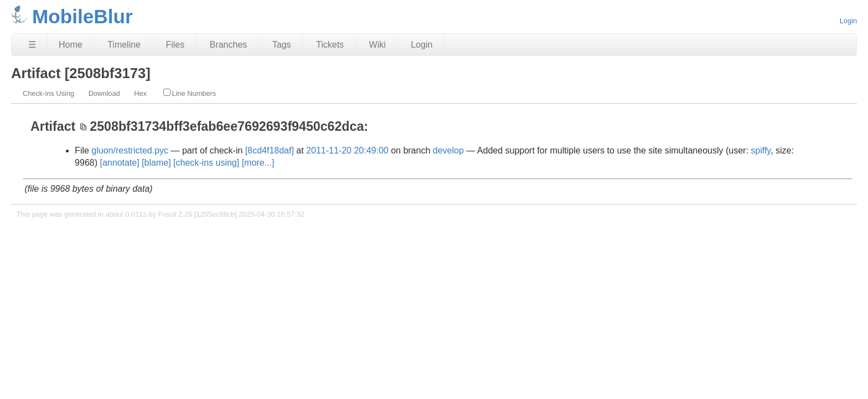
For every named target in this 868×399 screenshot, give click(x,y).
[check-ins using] (206, 163)
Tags (282, 45)
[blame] (156, 163)
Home (71, 45)
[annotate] (119, 163)
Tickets (330, 45)
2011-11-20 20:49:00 (347, 150)
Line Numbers (190, 93)
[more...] (258, 163)
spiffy (761, 150)
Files (175, 45)
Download (104, 93)
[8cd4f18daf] (270, 150)
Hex (140, 93)
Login (848, 21)
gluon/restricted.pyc (130, 150)
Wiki (378, 45)
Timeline (124, 45)
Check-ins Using (48, 93)
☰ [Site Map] (32, 45)
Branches (229, 45)
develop (448, 150)
